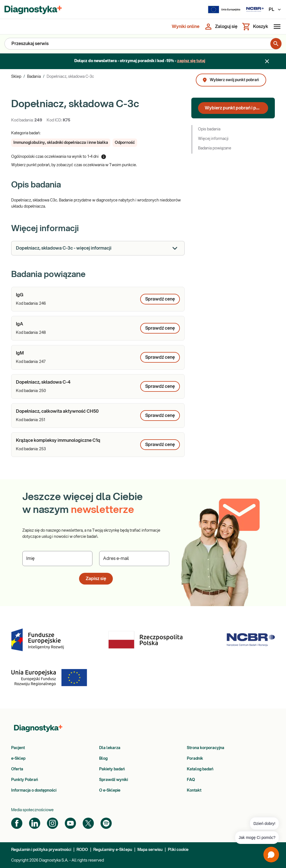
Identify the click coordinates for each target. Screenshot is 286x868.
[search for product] (276, 44)
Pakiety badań (112, 769)
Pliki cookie (178, 850)
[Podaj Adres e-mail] (134, 559)
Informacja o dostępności (34, 790)
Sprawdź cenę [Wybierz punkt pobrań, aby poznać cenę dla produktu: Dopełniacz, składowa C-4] (160, 386)
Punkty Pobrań (25, 780)
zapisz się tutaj (191, 61)
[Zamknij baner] (267, 61)
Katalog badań (200, 769)
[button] (61, 143)
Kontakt (194, 790)
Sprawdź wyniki (114, 780)
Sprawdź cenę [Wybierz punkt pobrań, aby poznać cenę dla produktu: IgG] (160, 299)
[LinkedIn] (35, 823)
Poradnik (195, 759)
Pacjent (18, 748)
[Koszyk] (255, 27)
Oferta (17, 769)
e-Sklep (18, 759)
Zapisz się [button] (96, 579)
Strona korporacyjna (206, 748)
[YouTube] (70, 823)
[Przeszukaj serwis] (138, 44)
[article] (98, 299)
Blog (103, 759)
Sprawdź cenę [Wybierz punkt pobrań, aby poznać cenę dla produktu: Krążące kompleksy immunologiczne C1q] (160, 445)
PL (275, 10)
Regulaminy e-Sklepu (113, 850)
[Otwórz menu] (276, 27)
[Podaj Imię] (57, 559)
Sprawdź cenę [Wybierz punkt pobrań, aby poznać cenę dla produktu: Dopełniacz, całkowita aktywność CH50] (160, 416)
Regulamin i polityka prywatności (41, 850)
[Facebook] (17, 823)
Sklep (16, 77)
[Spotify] (106, 823)
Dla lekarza (110, 748)
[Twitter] (88, 823)
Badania (34, 77)
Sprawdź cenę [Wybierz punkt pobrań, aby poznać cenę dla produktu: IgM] (160, 357)
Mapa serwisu (150, 850)
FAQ (191, 780)
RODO (82, 850)
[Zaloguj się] (221, 27)
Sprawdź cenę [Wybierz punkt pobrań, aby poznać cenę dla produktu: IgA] (160, 328)
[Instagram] (53, 823)
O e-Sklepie (110, 790)
